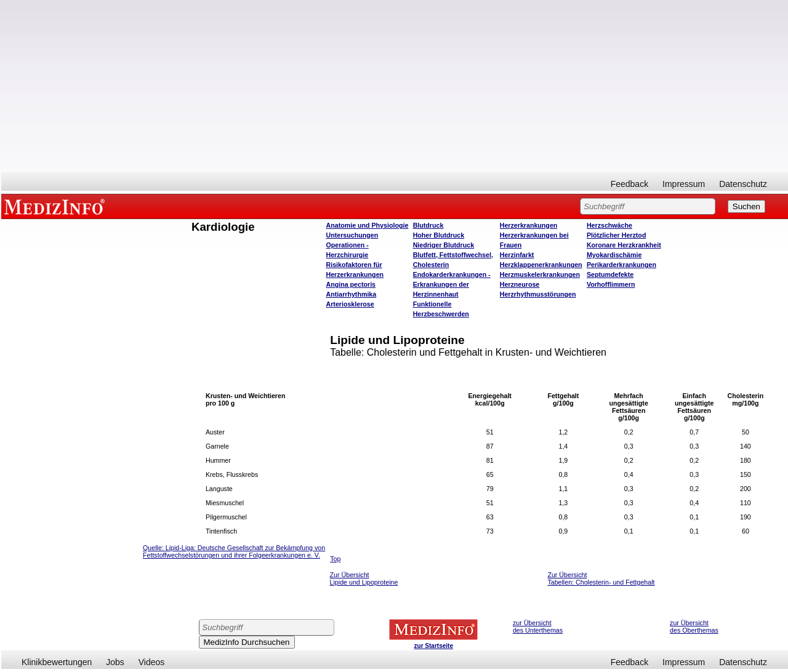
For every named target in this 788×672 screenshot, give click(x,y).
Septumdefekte (610, 274)
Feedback (629, 184)
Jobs (115, 662)
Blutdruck (428, 225)
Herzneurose (520, 284)
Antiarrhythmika (352, 294)
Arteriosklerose (350, 304)
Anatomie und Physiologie (368, 225)
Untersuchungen (352, 235)
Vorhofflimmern (611, 284)
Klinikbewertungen (57, 662)
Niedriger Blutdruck (444, 245)
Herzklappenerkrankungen (541, 265)
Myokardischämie (614, 255)
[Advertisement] (395, 86)
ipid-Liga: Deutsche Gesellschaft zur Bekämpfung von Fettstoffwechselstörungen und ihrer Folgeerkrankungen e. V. (234, 551)
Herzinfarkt (517, 255)
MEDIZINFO (57, 206)
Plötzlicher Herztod (617, 235)
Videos (152, 662)
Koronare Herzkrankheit (624, 245)
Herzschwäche (609, 225)
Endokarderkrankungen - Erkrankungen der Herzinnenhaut (452, 284)
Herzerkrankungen (529, 225)
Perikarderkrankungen (621, 265)
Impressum (684, 184)
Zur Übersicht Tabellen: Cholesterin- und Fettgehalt (601, 578)
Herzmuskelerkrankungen (540, 274)
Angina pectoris (351, 284)
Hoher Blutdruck (439, 235)
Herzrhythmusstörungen (538, 294)
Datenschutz (743, 184)
